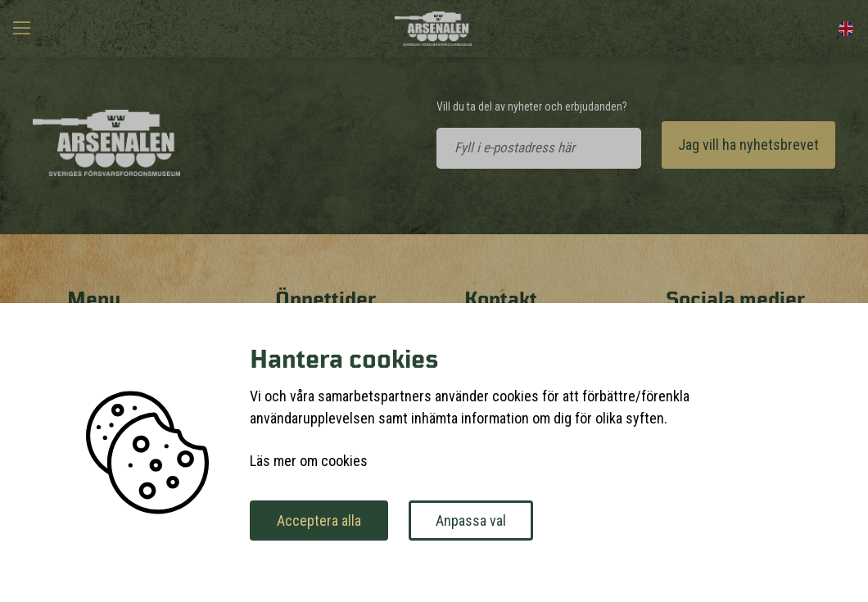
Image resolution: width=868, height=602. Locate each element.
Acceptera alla (319, 521)
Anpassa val (471, 521)
